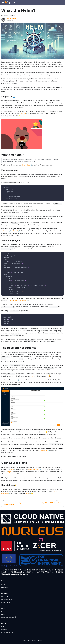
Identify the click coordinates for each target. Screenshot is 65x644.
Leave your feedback (9, 617)
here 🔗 (33, 376)
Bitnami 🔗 (16, 231)
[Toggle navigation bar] (3, 3)
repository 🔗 (23, 113)
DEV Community (7, 600)
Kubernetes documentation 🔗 (18, 301)
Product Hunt (6, 602)
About (3, 584)
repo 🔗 (11, 472)
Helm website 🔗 (27, 165)
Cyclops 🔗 (16, 380)
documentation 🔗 (44, 450)
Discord (5, 597)
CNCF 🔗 (13, 469)
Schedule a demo (7, 612)
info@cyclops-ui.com (9, 632)
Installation (5, 587)
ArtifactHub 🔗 (6, 231)
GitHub (4, 614)
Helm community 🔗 (35, 469)
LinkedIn (5, 630)
